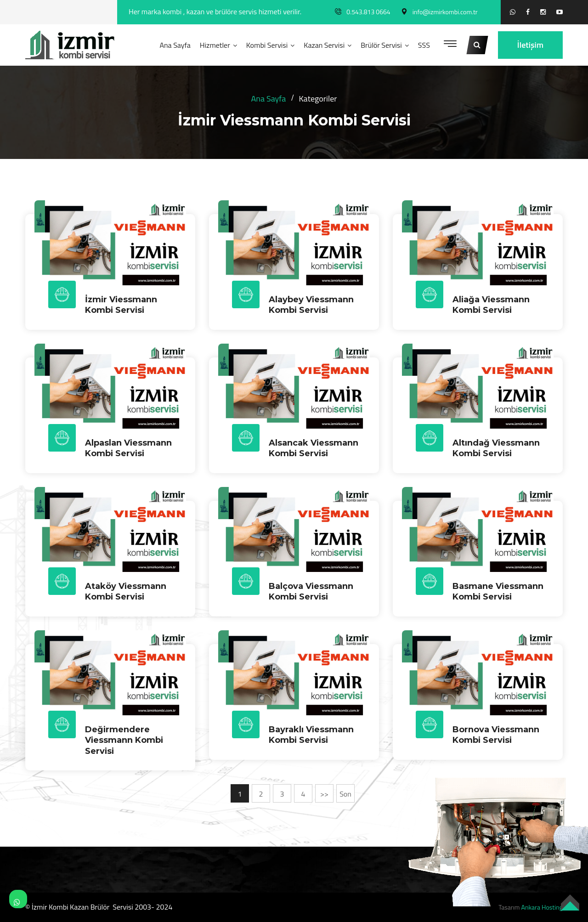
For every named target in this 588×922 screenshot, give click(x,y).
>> (324, 794)
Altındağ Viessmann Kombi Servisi (496, 448)
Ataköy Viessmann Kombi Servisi (126, 591)
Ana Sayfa (175, 45)
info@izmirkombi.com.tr (445, 12)
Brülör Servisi (381, 45)
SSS (424, 45)
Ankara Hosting (542, 907)
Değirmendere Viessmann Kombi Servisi (124, 740)
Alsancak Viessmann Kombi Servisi (314, 448)
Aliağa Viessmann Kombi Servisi (491, 305)
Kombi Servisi (267, 45)
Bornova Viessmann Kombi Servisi (496, 735)
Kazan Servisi (324, 45)
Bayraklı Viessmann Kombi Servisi (311, 735)
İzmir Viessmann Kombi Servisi (121, 305)
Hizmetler (215, 45)
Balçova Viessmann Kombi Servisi (311, 591)
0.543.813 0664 (368, 12)
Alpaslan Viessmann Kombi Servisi (128, 448)
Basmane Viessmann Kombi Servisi (498, 591)
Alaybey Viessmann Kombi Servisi (311, 305)
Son (345, 794)
